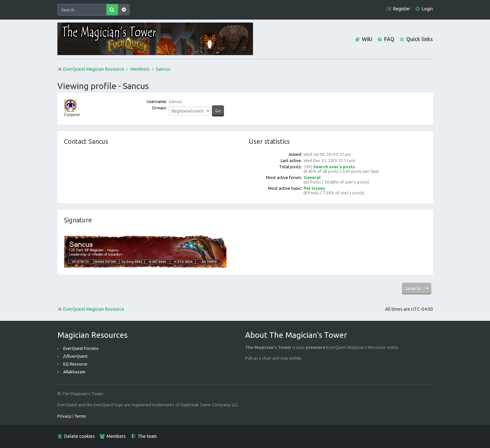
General (312, 177)
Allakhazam (74, 372)
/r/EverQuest (75, 356)
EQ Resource (75, 364)
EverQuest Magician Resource (91, 309)
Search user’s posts (334, 167)
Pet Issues (314, 188)
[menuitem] (424, 9)
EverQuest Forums (81, 348)
